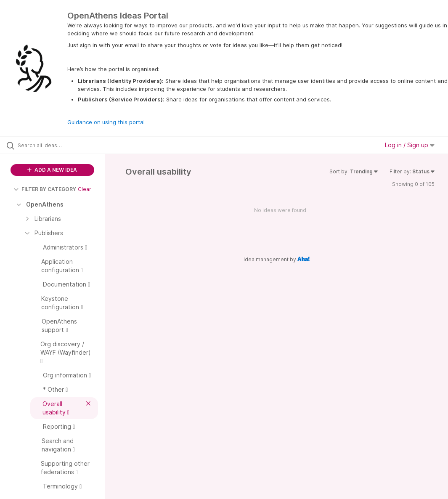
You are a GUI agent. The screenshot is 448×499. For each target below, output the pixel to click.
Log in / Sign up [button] (410, 145)
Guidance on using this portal (106, 122)
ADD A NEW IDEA (52, 170)
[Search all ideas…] (57, 145)
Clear (85, 189)
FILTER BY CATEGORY (45, 189)
